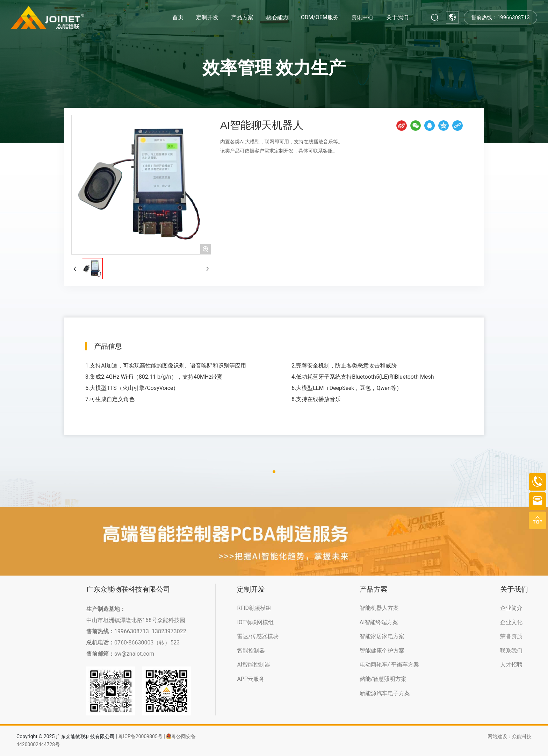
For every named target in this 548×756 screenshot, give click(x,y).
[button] (274, 472)
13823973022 (169, 631)
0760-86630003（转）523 (147, 643)
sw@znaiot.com (134, 654)
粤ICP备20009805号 (140, 736)
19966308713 (132, 631)
